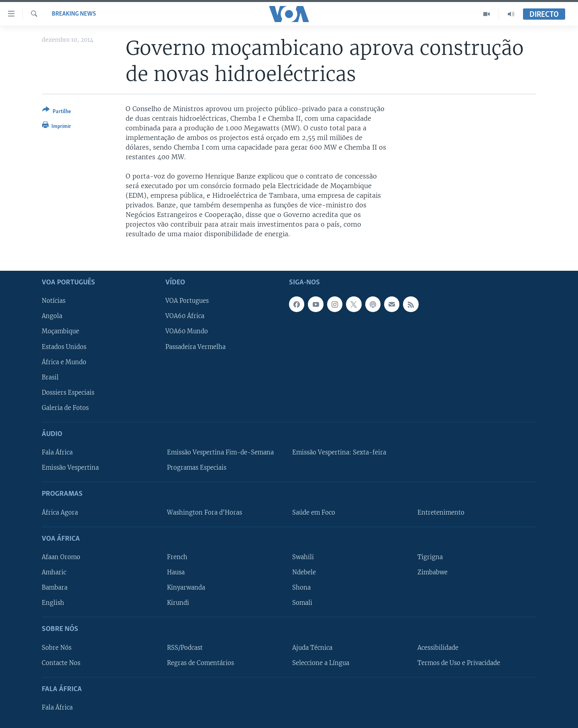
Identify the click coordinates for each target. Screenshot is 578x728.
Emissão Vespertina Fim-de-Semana (220, 452)
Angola (52, 316)
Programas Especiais (197, 468)
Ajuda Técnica (312, 647)
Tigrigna (430, 557)
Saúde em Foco (314, 512)
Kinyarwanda (186, 588)
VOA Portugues (187, 301)
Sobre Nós (57, 647)
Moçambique (60, 331)
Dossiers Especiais (68, 392)
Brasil (50, 377)
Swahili (303, 557)
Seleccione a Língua (321, 663)
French (177, 557)
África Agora (60, 512)
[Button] (57, 112)
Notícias (54, 301)
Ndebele (304, 572)
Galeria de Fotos (65, 408)
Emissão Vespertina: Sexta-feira (339, 452)
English (53, 603)
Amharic (54, 572)
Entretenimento (441, 512)
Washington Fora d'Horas (205, 512)
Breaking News (74, 14)
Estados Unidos (64, 347)
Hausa (176, 572)
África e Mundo (64, 362)
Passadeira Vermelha (195, 347)
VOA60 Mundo (187, 331)
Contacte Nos (61, 663)
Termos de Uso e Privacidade (459, 663)
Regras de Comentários (200, 663)
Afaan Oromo (61, 557)
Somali (302, 603)
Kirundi (178, 603)
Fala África (57, 452)
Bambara (55, 588)
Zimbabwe (432, 572)
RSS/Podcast (185, 647)
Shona (301, 588)
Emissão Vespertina (70, 468)
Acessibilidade (438, 647)
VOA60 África (185, 316)
